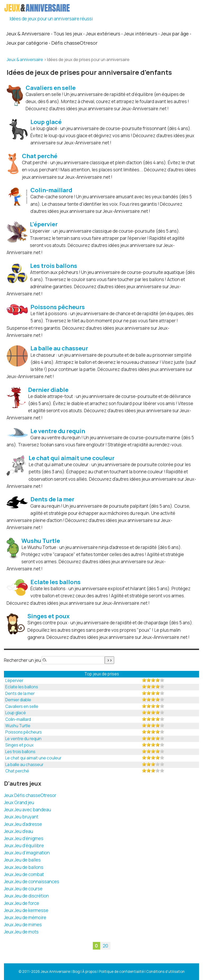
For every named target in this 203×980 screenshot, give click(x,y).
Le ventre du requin (23, 739)
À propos (89, 972)
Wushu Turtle (18, 726)
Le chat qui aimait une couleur (33, 758)
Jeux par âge (175, 34)
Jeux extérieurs (103, 34)
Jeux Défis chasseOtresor (30, 795)
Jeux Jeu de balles (22, 860)
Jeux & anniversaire (25, 60)
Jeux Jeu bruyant (21, 817)
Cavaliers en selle (22, 706)
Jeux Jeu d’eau (19, 831)
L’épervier (14, 681)
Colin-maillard (18, 719)
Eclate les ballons (22, 687)
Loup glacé (16, 713)
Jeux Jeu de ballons (24, 867)
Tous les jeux (68, 34)
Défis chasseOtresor (74, 43)
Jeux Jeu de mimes (23, 925)
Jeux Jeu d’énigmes (24, 838)
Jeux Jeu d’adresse (23, 824)
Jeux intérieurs (140, 34)
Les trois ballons (20, 752)
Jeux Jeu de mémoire (25, 917)
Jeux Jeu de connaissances (32, 881)
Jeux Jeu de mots (21, 932)
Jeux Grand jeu (19, 802)
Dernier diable (18, 700)
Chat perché (17, 771)
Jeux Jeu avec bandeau (27, 810)
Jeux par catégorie (27, 43)
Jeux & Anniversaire (28, 34)
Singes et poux (19, 745)
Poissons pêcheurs (24, 732)
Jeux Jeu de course (23, 889)
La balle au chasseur (24, 765)
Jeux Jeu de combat (24, 874)
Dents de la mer (20, 693)
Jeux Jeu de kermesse (26, 910)
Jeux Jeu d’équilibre (24, 846)
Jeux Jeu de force (22, 903)
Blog (76, 972)
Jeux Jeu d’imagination (27, 853)
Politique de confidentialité (121, 972)
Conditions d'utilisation (165, 972)
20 (105, 946)
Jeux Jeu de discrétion (26, 896)
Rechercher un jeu (22, 660)
